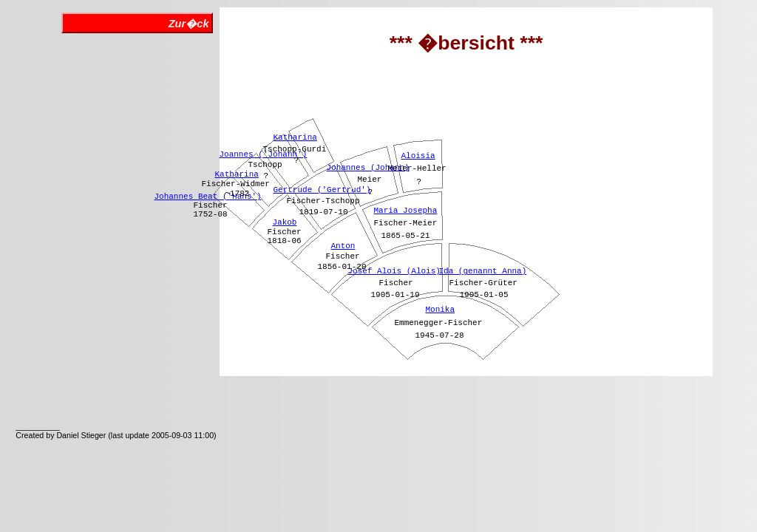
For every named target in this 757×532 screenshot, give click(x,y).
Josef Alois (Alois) (394, 271)
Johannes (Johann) (367, 168)
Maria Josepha (405, 211)
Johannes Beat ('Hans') (207, 197)
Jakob (284, 222)
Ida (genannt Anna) (482, 271)
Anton (343, 246)
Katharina (236, 174)
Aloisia (418, 156)
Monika (440, 310)
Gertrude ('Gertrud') (322, 190)
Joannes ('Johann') (263, 154)
